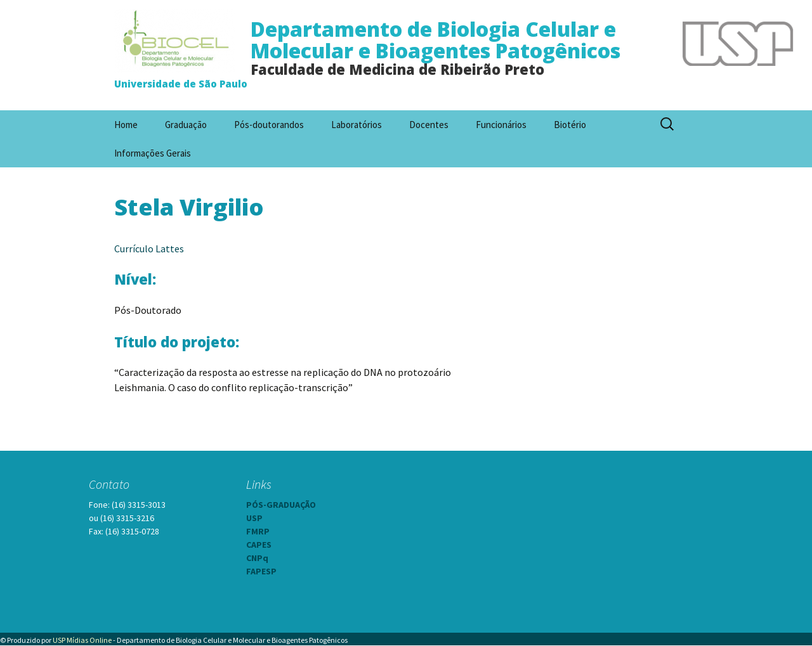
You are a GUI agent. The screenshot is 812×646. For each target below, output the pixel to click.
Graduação (186, 125)
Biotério (570, 125)
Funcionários (501, 125)
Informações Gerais (153, 153)
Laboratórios (357, 125)
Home (126, 125)
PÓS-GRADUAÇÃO (281, 505)
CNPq (257, 558)
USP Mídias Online (82, 640)
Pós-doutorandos (269, 125)
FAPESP (261, 571)
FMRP (258, 531)
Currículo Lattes (149, 249)
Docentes (429, 125)
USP (254, 518)
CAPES (259, 545)
